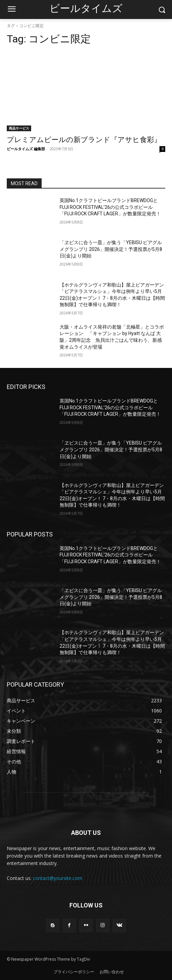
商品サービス (19, 128)
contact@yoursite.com (58, 878)
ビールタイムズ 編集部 (26, 149)
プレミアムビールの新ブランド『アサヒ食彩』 (84, 140)
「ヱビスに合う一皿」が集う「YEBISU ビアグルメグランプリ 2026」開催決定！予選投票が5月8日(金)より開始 (111, 249)
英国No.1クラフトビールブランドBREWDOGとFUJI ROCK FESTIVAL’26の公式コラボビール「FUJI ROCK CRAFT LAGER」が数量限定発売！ (110, 207)
